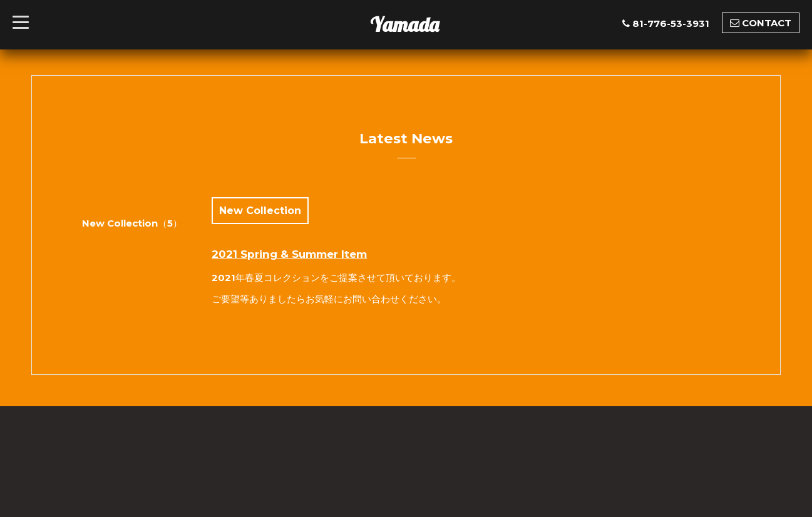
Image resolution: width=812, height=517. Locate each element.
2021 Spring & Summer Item (289, 254)
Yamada (404, 24)
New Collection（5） (132, 223)
